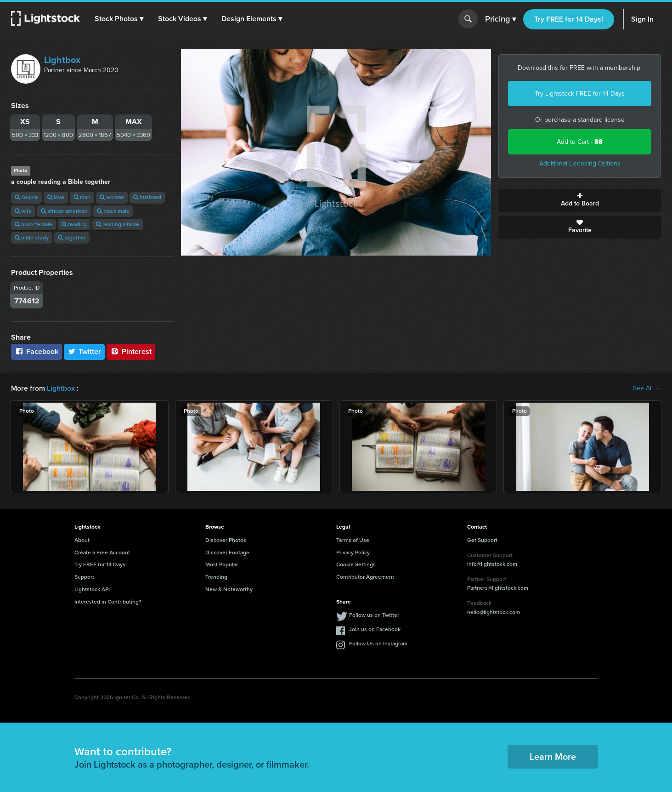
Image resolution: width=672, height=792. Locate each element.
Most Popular (222, 564)
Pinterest (131, 351)
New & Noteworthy (229, 589)
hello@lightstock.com (494, 612)
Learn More (553, 757)
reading (74, 224)
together (72, 238)
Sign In (642, 19)
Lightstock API (92, 589)
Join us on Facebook (375, 629)
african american (64, 211)
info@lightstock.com (492, 564)
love (56, 197)
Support (84, 577)
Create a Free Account (102, 553)
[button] (119, 19)
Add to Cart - (580, 142)
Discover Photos (226, 540)
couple (26, 197)
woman (112, 197)
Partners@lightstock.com (498, 588)
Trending (216, 577)
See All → (647, 388)
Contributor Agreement (365, 577)
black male (113, 211)
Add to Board (580, 200)
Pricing (500, 19)
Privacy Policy (353, 553)
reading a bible (118, 224)
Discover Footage (227, 553)
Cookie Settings (356, 564)
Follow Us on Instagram (378, 644)
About (82, 540)
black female (34, 224)
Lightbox (62, 60)
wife (23, 211)
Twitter (85, 351)
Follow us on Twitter (374, 615)
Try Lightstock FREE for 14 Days (580, 94)
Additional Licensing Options (580, 163)
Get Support (482, 540)
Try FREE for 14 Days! (569, 19)
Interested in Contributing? (108, 602)
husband (147, 197)
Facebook (37, 351)
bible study (32, 238)
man (82, 197)
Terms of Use (353, 540)
